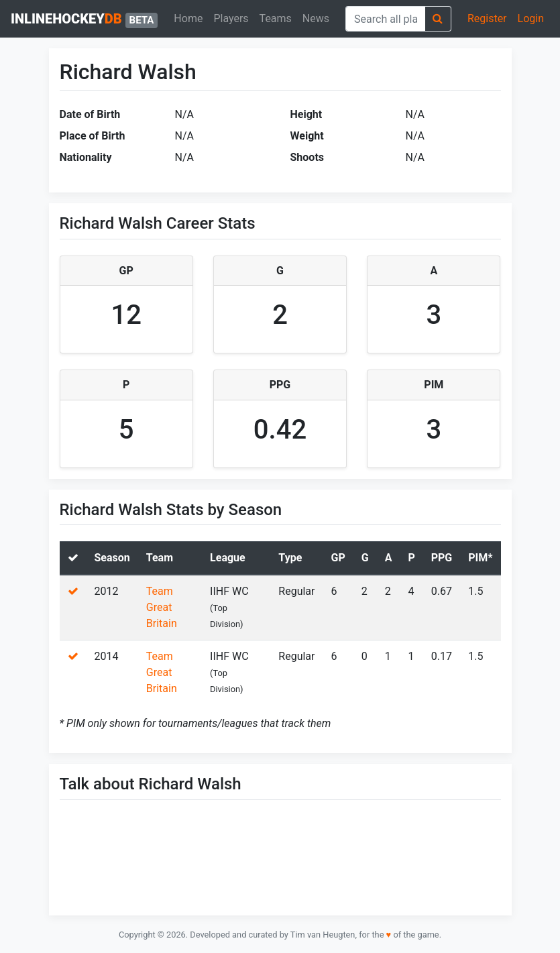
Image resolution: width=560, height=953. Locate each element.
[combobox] (385, 19)
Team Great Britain (162, 607)
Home (188, 18)
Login (531, 18)
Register (487, 18)
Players (231, 18)
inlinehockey (84, 19)
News (316, 18)
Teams (276, 18)
